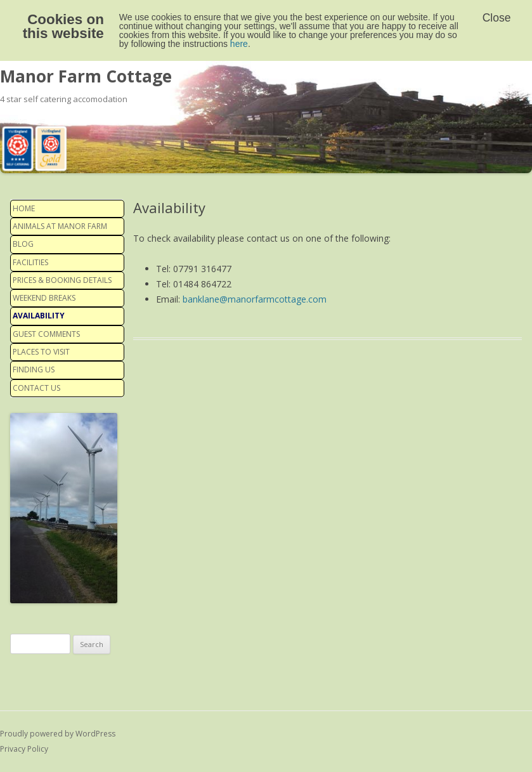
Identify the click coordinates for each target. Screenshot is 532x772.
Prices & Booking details (62, 280)
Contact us (36, 388)
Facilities (30, 262)
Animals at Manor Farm (60, 226)
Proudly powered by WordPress (58, 734)
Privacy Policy (24, 749)
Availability (39, 316)
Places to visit (41, 352)
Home (24, 208)
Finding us (34, 370)
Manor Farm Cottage (86, 76)
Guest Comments (46, 334)
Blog (23, 244)
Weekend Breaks (44, 298)
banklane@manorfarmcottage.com (255, 299)
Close (497, 18)
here (239, 44)
